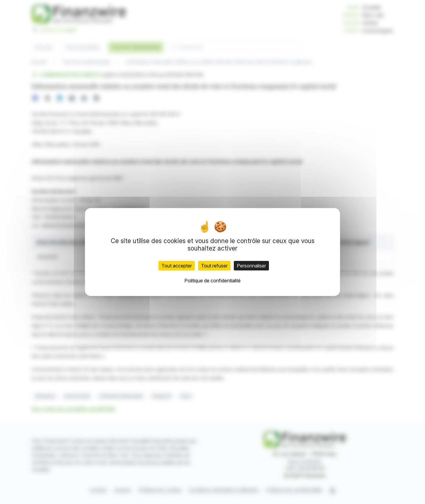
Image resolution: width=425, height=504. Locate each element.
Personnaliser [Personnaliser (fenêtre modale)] (251, 266)
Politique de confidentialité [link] (212, 281)
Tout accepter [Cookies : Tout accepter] (177, 266)
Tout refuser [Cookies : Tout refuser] (214, 266)
